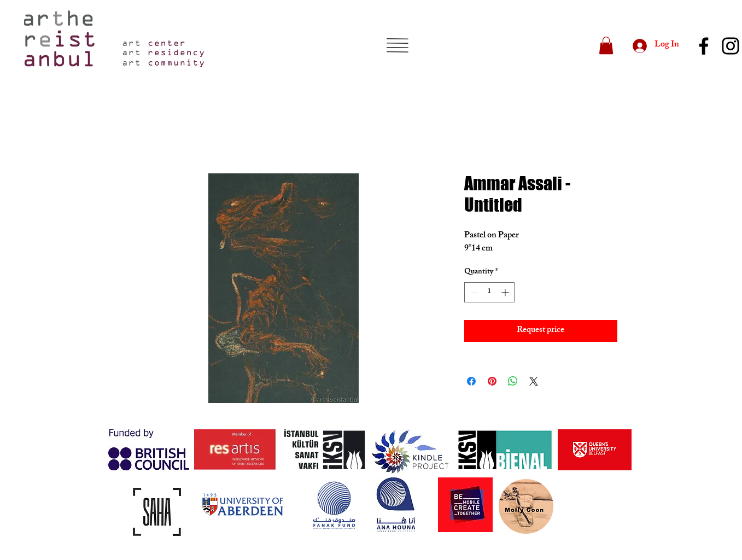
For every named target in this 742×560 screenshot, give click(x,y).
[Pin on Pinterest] (492, 381)
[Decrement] (473, 292)
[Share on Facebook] (471, 381)
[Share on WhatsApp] (513, 381)
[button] (397, 45)
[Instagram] (731, 46)
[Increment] (506, 292)
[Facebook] (704, 46)
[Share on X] (534, 381)
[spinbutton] (489, 292)
